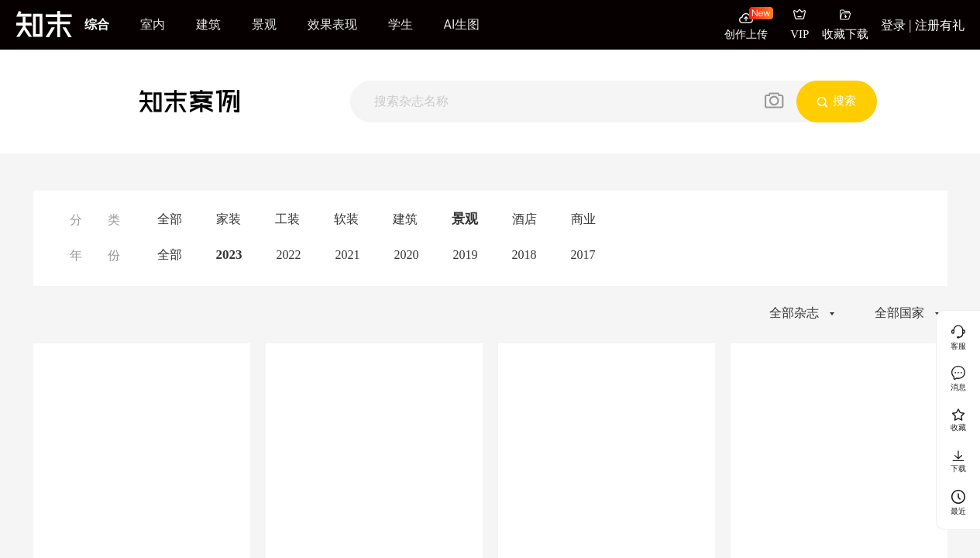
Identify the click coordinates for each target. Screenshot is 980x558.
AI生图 (462, 24)
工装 (287, 219)
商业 (583, 219)
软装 (346, 219)
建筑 (208, 24)
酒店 (524, 219)
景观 (264, 24)
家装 (229, 219)
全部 (170, 219)
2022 (289, 255)
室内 (153, 24)
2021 (348, 255)
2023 (229, 255)
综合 (97, 24)
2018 (524, 255)
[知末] (44, 24)
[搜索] (556, 101)
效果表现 (332, 24)
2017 (583, 255)
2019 (466, 255)
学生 (401, 24)
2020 (407, 255)
